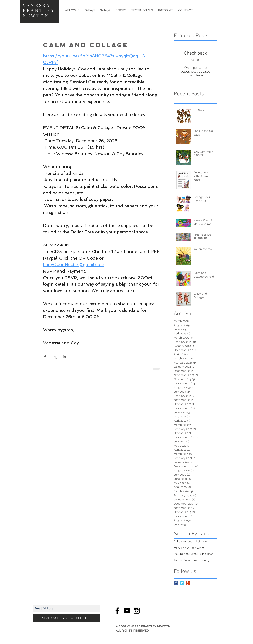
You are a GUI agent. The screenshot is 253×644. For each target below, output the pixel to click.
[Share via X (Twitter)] (55, 357)
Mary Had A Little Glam (189, 548)
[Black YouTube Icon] (127, 611)
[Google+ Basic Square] (188, 583)
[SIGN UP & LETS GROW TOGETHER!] (66, 618)
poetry (205, 560)
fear (196, 560)
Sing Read (207, 554)
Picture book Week (186, 554)
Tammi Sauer (182, 560)
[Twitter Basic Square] (182, 583)
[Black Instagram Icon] (137, 611)
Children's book (184, 541)
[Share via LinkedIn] (64, 357)
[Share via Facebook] (45, 357)
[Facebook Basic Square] (176, 583)
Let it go (201, 541)
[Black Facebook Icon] (117, 611)
